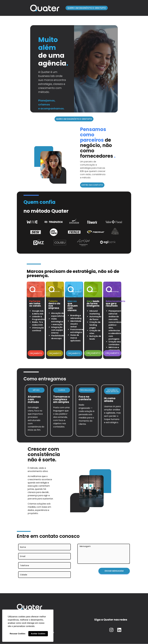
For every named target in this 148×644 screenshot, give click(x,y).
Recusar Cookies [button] (18, 634)
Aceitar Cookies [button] (38, 634)
